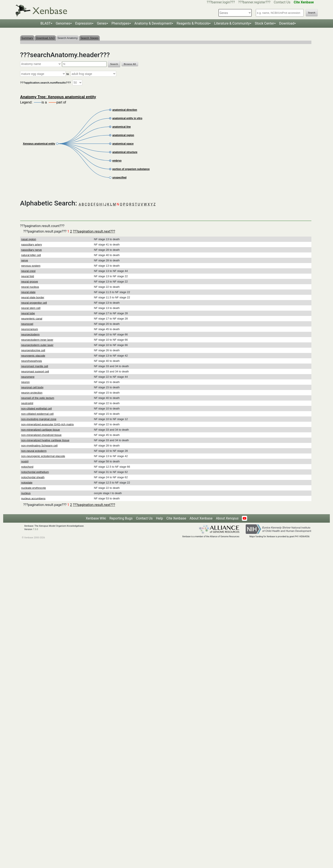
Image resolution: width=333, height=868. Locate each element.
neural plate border (33, 297)
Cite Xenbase (176, 518)
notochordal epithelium (35, 472)
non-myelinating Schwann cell (39, 446)
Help (160, 518)
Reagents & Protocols (193, 23)
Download (287, 23)
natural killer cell (31, 255)
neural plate (28, 292)
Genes (102, 23)
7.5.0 (36, 529)
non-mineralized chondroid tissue (41, 435)
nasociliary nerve (32, 250)
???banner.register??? (254, 2)
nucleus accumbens (33, 498)
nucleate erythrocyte (34, 488)
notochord (27, 467)
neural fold (28, 276)
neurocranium (30, 329)
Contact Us (282, 2)
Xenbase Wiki (96, 518)
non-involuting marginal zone (39, 419)
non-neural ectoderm (34, 451)
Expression (84, 23)
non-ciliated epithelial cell (37, 409)
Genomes (63, 23)
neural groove (30, 282)
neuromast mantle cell (35, 366)
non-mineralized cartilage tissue (41, 430)
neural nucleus (30, 287)
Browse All (130, 64)
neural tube (28, 313)
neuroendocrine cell (33, 350)
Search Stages (89, 38)
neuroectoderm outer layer (37, 345)
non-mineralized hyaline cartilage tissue (45, 440)
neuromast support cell (35, 371)
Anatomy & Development (153, 23)
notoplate (27, 483)
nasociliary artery (32, 245)
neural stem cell (31, 308)
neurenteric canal (32, 319)
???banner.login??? (221, 2)
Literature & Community (232, 23)
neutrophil (27, 403)
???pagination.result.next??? (94, 231)
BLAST (46, 23)
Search (312, 13)
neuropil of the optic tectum (38, 398)
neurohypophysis (32, 361)
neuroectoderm (30, 334)
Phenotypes (120, 23)
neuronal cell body (32, 387)
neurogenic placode (33, 356)
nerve (25, 260)
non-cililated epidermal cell (37, 414)
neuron (25, 382)
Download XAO (45, 38)
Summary (27, 38)
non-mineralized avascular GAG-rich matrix (48, 424)
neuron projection (32, 393)
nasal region (29, 239)
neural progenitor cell (34, 303)
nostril (25, 461)
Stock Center (264, 23)
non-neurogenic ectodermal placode (43, 456)
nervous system (31, 266)
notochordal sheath (33, 477)
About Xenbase (201, 518)
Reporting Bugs (121, 518)
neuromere (28, 377)
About (227, 518)
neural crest (28, 271)
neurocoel (27, 324)
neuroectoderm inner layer (37, 340)
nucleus (26, 493)
